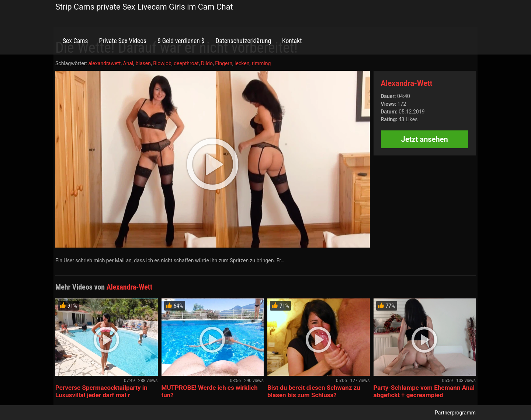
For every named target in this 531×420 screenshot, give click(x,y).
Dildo (207, 63)
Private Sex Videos (123, 41)
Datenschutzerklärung (243, 41)
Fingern (224, 63)
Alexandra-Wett (407, 83)
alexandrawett (104, 63)
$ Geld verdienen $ (181, 41)
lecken (242, 63)
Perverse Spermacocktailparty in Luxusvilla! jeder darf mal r (101, 391)
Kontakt (292, 41)
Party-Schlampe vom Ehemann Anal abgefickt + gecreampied (424, 391)
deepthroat (186, 63)
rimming (261, 63)
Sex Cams (75, 41)
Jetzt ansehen (425, 139)
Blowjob (162, 63)
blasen (143, 63)
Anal (128, 63)
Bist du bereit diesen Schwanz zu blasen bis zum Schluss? (314, 391)
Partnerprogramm (455, 413)
